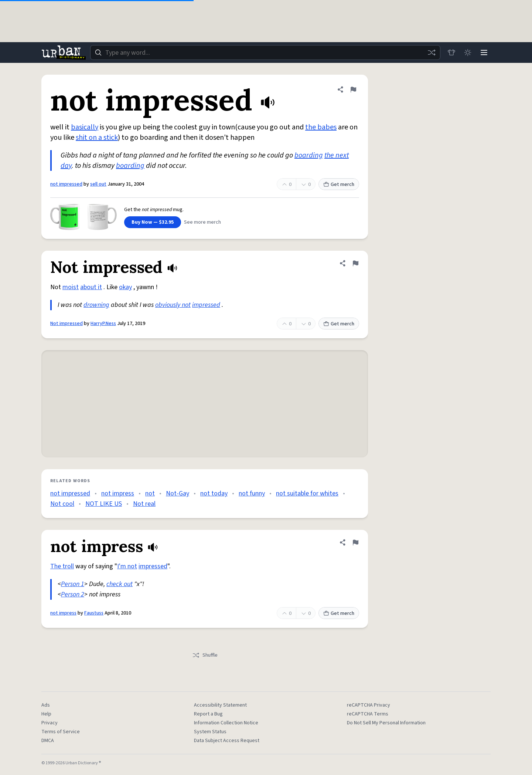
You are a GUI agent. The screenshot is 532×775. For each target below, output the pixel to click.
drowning (96, 305)
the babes (321, 127)
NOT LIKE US (104, 504)
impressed (206, 305)
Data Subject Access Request (227, 741)
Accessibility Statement (220, 705)
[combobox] (265, 53)
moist (71, 287)
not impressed (66, 184)
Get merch (339, 185)
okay (125, 287)
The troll (62, 566)
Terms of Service (61, 732)
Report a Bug (208, 714)
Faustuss (94, 613)
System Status (210, 732)
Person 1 (73, 584)
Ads (46, 705)
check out (120, 584)
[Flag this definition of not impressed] (353, 89)
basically (85, 127)
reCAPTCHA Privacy (369, 705)
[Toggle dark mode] (468, 53)
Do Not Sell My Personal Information (386, 723)
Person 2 (73, 594)
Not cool (62, 504)
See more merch (202, 222)
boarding (309, 155)
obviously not (173, 305)
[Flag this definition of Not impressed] (355, 263)
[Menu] (484, 53)
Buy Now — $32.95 (153, 222)
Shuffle (205, 655)
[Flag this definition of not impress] (355, 542)
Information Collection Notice (226, 723)
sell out (98, 184)
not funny (252, 493)
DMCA (48, 741)
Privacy (50, 723)
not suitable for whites (307, 493)
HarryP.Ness (103, 324)
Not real (144, 504)
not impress (118, 493)
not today (214, 493)
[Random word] (432, 53)
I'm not (127, 566)
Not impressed (66, 324)
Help (46, 714)
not (150, 493)
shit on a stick (97, 138)
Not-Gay (178, 493)
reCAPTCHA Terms (368, 714)
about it (91, 287)
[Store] (451, 53)
